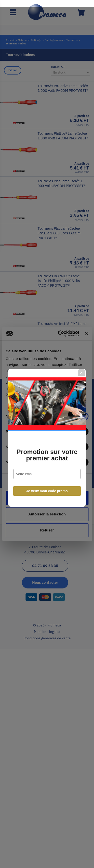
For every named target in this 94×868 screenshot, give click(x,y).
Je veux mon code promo (47, 488)
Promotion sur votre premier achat (47, 452)
